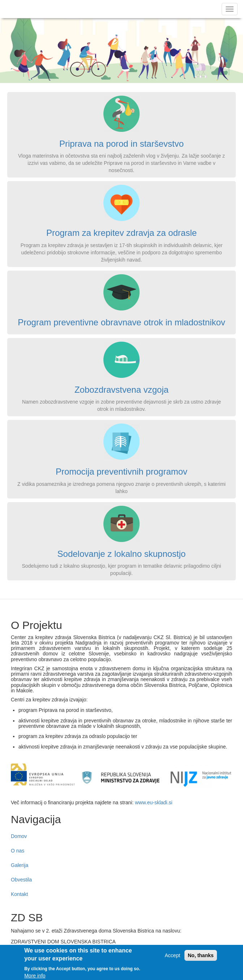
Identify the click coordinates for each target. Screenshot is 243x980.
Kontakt (19, 894)
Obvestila (21, 880)
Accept (173, 958)
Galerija (20, 865)
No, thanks (201, 958)
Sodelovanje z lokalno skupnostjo (122, 554)
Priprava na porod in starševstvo (121, 144)
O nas (18, 851)
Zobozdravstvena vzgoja (121, 390)
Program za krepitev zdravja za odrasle (121, 233)
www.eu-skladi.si (154, 802)
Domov (19, 836)
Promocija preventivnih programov (121, 472)
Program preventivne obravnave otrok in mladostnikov (121, 322)
